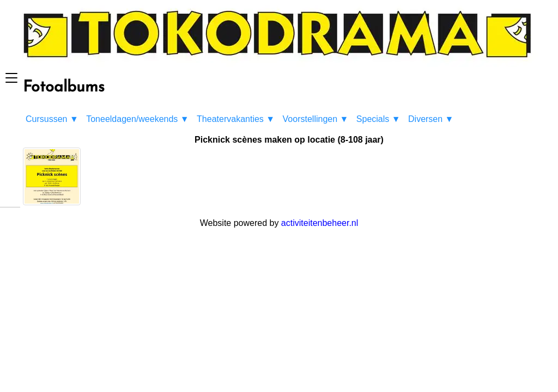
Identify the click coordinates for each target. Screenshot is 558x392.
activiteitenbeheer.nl (320, 223)
